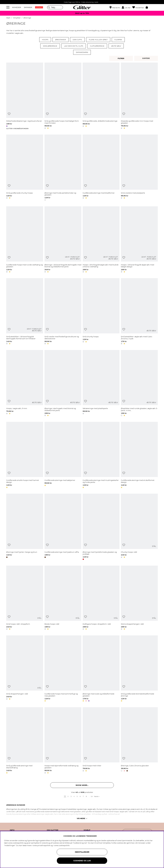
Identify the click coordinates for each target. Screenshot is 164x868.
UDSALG (39, 7)
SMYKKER (28, 7)
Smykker (17, 18)
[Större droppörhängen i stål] (139, 598)
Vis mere (82, 818)
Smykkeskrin (82, 52)
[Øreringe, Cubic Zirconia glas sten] (139, 741)
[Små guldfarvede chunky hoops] (25, 168)
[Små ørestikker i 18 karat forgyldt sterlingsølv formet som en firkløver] (25, 312)
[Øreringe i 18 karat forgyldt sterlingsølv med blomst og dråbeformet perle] (63, 240)
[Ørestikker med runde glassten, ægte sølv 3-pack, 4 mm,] (139, 384)
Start (8, 18)
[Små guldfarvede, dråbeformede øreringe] (101, 96)
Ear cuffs (77, 40)
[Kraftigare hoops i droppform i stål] (101, 598)
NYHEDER (17, 7)
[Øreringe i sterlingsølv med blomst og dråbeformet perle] (63, 384)
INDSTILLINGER (82, 852)
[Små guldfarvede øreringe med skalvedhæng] (25, 741)
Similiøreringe (50, 46)
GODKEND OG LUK (82, 861)
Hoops (45, 40)
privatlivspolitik (44, 845)
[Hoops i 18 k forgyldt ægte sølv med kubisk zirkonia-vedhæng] (101, 240)
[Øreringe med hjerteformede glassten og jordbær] (101, 527)
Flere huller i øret (98, 40)
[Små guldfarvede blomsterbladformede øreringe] (139, 669)
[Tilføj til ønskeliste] (9, 114)
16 (92, 796)
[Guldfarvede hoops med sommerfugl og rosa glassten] (63, 669)
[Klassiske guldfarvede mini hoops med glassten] (139, 96)
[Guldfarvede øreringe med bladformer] (101, 168)
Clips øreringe (97, 46)
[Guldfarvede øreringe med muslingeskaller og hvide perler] (101, 455)
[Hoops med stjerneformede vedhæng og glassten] (63, 741)
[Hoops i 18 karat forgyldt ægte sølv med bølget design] (139, 240)
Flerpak (118, 40)
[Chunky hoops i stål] (139, 527)
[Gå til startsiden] (82, 7)
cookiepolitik (64, 845)
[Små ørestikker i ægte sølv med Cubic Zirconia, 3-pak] (139, 312)
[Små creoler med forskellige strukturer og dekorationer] (63, 312)
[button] (127, 7)
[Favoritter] (139, 7)
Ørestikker (61, 40)
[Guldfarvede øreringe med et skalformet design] (139, 455)
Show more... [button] (82, 785)
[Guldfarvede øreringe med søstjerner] (63, 455)
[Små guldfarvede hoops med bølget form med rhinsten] (63, 96)
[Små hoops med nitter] (101, 741)
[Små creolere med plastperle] (139, 168)
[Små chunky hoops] (101, 312)
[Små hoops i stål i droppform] (25, 598)
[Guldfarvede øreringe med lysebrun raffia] (63, 527)
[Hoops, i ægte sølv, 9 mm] (25, 384)
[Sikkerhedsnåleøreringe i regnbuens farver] (25, 96)
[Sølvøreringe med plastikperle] (101, 384)
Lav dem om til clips (74, 46)
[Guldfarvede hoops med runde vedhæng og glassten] (25, 240)
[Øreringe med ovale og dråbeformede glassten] (101, 669)
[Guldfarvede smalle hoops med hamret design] (25, 455)
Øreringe (27, 18)
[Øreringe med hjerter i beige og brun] (25, 527)
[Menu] (8, 7)
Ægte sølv (116, 46)
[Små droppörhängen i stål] (25, 669)
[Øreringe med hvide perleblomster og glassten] (63, 168)
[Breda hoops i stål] (63, 598)
